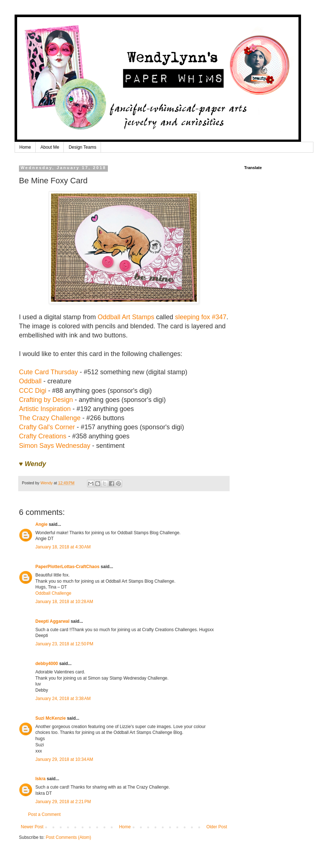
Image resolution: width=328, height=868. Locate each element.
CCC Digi (33, 391)
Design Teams (82, 147)
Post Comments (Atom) (68, 837)
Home (25, 147)
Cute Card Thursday (48, 372)
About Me (50, 147)
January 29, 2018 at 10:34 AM (64, 759)
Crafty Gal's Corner (47, 427)
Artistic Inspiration (45, 409)
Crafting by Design (46, 400)
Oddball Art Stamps (126, 317)
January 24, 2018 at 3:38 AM (63, 699)
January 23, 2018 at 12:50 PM (64, 644)
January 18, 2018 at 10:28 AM (64, 602)
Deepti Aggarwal (52, 621)
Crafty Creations (43, 436)
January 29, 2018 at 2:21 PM (63, 802)
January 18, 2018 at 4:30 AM (63, 547)
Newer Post (32, 827)
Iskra (40, 779)
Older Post (217, 827)
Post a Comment (44, 814)
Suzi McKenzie (50, 718)
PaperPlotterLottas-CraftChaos (67, 567)
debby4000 (47, 664)
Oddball (30, 381)
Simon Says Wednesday (55, 446)
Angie (41, 524)
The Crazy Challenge (50, 418)
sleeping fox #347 (201, 317)
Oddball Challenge (53, 593)
